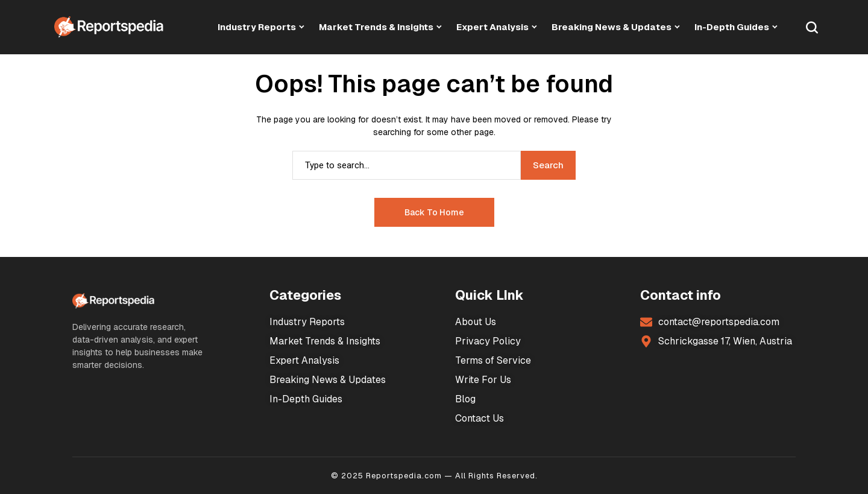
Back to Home (434, 212)
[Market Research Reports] (109, 27)
